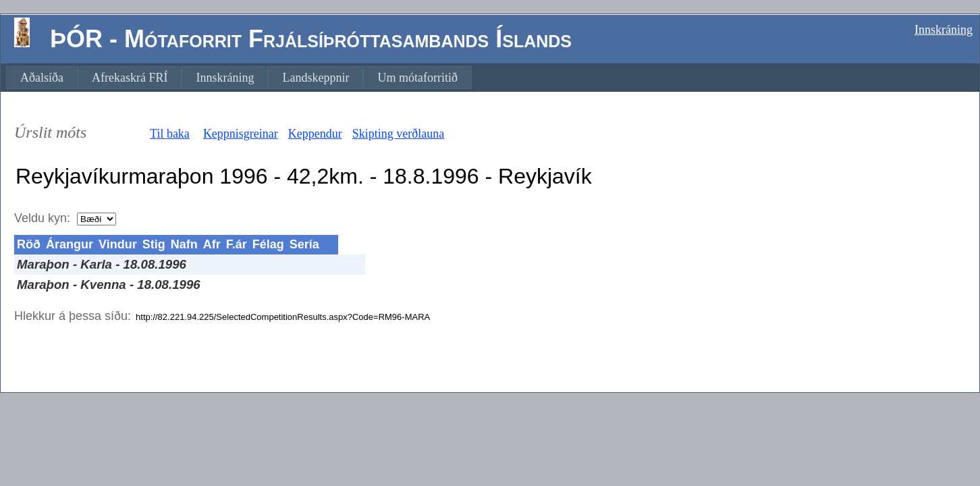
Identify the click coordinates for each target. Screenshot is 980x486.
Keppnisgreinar (241, 134)
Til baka (170, 134)
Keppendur (315, 134)
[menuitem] (42, 78)
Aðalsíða (42, 78)
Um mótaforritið (417, 78)
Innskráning (944, 30)
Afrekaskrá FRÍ (130, 78)
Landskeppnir (316, 78)
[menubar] (239, 78)
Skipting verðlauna (398, 134)
